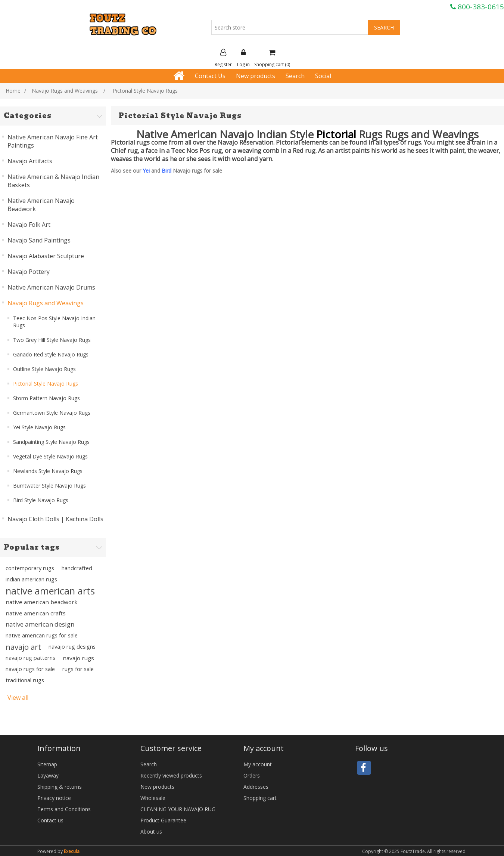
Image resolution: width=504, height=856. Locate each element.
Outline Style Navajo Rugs (44, 369)
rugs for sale (78, 669)
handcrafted (77, 568)
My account (258, 764)
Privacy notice (54, 798)
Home (13, 91)
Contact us (50, 820)
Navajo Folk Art (29, 225)
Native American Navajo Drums (51, 287)
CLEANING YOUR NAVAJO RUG (178, 809)
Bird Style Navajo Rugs (41, 500)
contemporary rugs (30, 568)
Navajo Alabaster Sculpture (46, 256)
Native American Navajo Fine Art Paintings (53, 141)
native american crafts (36, 613)
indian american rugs (31, 579)
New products (256, 76)
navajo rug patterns (30, 658)
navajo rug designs (72, 647)
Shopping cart (260, 798)
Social (323, 76)
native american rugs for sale (42, 635)
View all (18, 698)
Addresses (256, 787)
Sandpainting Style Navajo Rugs (51, 442)
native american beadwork (42, 602)
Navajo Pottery (29, 272)
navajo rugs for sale (30, 669)
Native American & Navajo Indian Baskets (53, 181)
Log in (243, 58)
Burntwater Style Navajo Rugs (49, 486)
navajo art (23, 647)
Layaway (48, 775)
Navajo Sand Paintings (39, 240)
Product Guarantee (163, 820)
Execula (72, 851)
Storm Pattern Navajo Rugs (46, 398)
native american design (40, 624)
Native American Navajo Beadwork (41, 205)
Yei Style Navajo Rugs (39, 427)
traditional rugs (25, 680)
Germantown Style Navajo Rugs (52, 413)
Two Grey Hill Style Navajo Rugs (52, 340)
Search (295, 76)
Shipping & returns (60, 787)
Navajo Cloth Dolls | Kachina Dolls (55, 519)
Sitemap (47, 764)
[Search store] (290, 27)
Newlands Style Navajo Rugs (48, 471)
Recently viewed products (171, 775)
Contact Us (210, 76)
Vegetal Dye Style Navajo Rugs (50, 456)
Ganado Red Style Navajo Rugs (51, 354)
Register (223, 58)
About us (151, 832)
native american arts (50, 591)
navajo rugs (78, 658)
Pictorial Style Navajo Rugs (46, 384)
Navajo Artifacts (30, 161)
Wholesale (153, 798)
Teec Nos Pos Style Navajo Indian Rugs (54, 322)
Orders (252, 775)
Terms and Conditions (64, 809)
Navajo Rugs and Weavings (46, 303)
